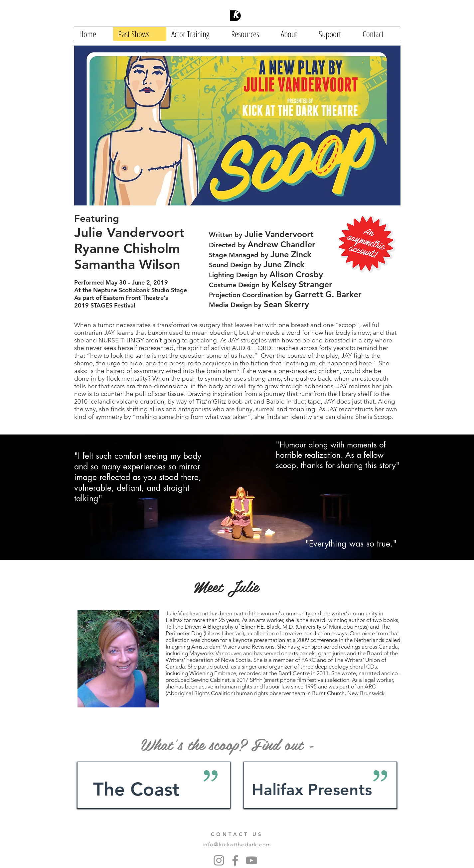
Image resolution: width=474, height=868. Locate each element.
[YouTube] (251, 860)
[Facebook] (235, 860)
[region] (154, 785)
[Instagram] (219, 860)
